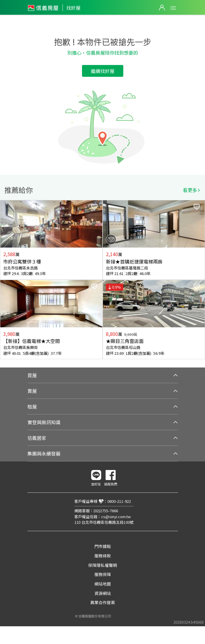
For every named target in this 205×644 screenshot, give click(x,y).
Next (200, 280)
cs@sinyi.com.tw (116, 517)
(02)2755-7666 (106, 511)
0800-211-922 (119, 501)
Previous (5, 280)
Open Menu (173, 8)
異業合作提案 (103, 602)
